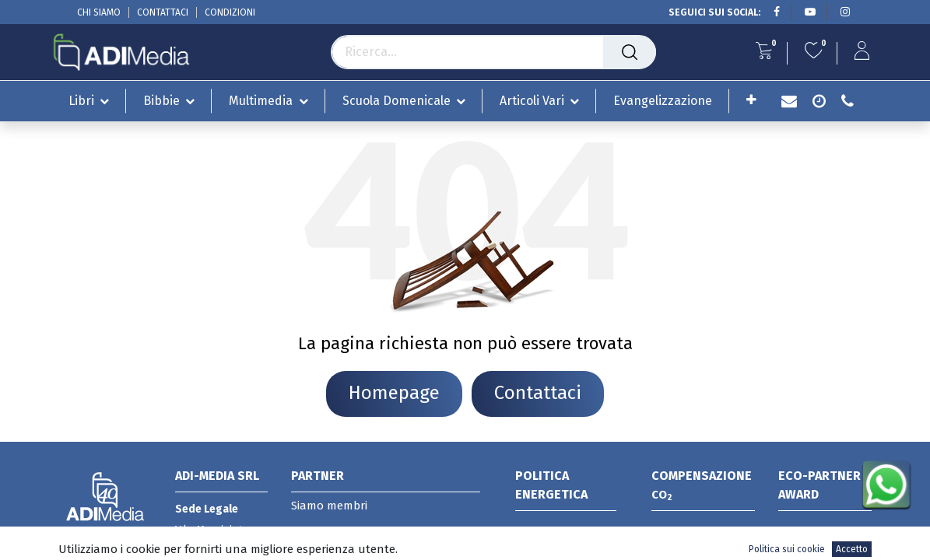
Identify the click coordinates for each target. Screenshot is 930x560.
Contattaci (538, 393)
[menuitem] (663, 101)
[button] (751, 100)
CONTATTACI (163, 12)
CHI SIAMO (99, 12)
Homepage (394, 393)
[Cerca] (630, 52)
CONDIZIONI (230, 12)
